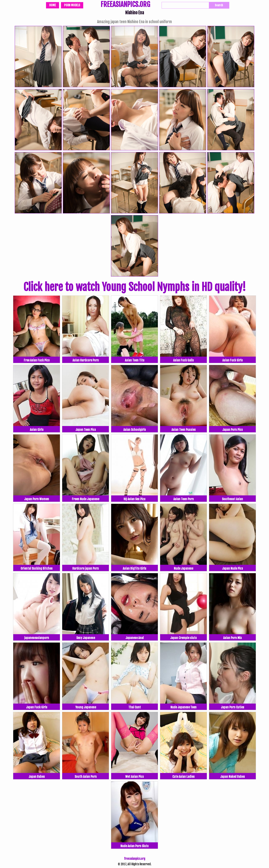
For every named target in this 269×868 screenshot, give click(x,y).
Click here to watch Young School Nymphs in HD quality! (134, 287)
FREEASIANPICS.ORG (125, 5)
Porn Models (72, 5)
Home (53, 5)
